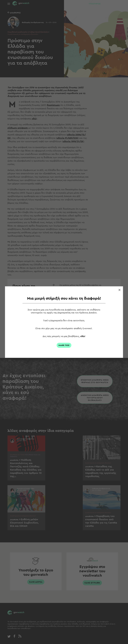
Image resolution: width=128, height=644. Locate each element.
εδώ (83, 336)
